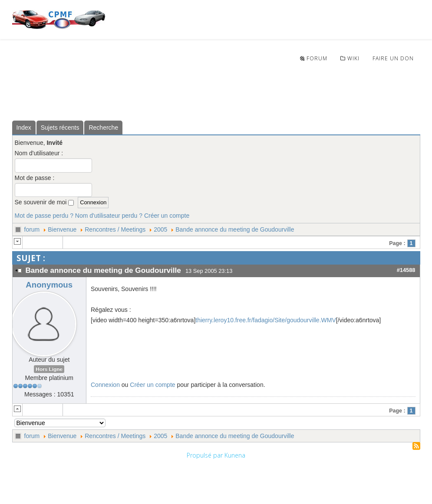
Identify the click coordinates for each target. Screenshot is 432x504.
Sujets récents (60, 128)
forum (32, 229)
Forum (314, 58)
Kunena (235, 455)
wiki (350, 58)
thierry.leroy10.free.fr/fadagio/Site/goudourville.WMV (265, 320)
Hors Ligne (49, 369)
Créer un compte (167, 216)
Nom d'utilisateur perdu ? (109, 216)
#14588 (406, 270)
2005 (160, 229)
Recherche (103, 128)
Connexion (105, 385)
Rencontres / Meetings (115, 229)
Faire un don (393, 58)
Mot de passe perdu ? (44, 216)
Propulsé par (206, 455)
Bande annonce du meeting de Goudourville (235, 229)
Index (24, 128)
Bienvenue (62, 229)
